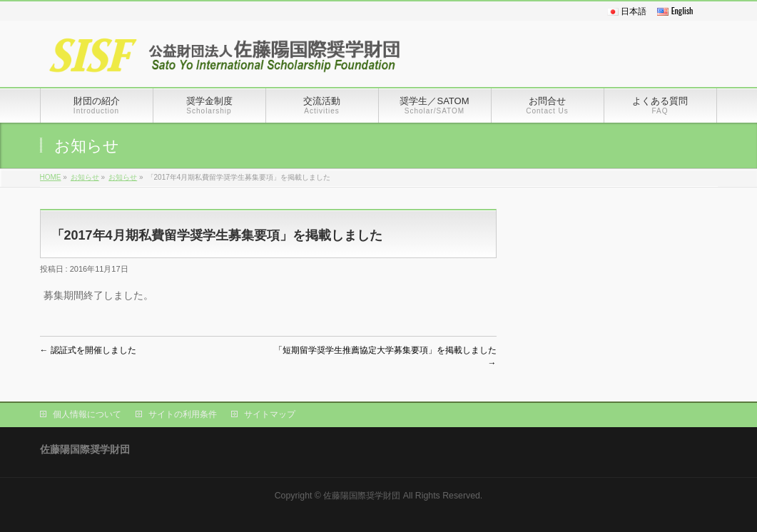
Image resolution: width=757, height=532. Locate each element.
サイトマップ (270, 414)
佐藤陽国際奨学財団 (362, 496)
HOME (51, 177)
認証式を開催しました (88, 350)
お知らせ (85, 177)
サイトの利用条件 (183, 414)
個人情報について (87, 414)
